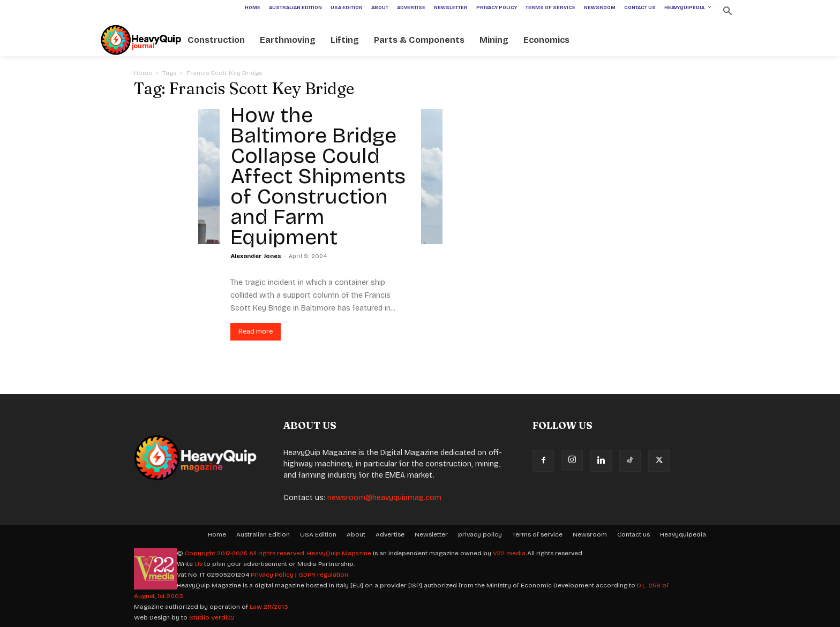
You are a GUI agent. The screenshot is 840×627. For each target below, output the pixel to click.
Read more (256, 331)
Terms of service (537, 534)
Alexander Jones (256, 256)
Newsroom (590, 534)
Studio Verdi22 (212, 617)
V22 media (509, 553)
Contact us (633, 534)
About (356, 534)
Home (143, 73)
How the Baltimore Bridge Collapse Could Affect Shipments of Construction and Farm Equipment (318, 176)
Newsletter (431, 534)
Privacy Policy (272, 575)
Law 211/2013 (269, 607)
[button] (727, 12)
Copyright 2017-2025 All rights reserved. (246, 553)
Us (198, 564)
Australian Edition (263, 534)
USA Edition (318, 534)
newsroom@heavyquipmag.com (384, 498)
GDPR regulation (323, 575)
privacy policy (480, 534)
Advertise (390, 534)
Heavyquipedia (683, 534)
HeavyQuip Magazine (339, 553)
